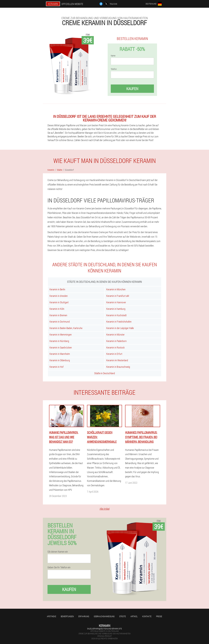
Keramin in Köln (57, 309)
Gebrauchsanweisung (104, 616)
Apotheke (52, 616)
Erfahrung (84, 616)
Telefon (114, 69)
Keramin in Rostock (115, 347)
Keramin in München (116, 289)
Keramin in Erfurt (114, 354)
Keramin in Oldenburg (60, 360)
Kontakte (147, 616)
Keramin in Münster (115, 334)
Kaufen (132, 89)
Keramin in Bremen (58, 315)
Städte (123, 616)
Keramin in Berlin (57, 289)
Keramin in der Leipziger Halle (120, 328)
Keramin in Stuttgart (59, 302)
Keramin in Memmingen (61, 334)
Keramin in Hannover (116, 302)
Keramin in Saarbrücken (61, 347)
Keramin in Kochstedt (116, 315)
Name (113, 56)
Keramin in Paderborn (116, 341)
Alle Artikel (105, 509)
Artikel (134, 616)
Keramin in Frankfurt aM (118, 296)
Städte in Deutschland (105, 373)
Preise (159, 616)
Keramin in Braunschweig (118, 367)
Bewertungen (67, 616)
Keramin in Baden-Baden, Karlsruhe (66, 328)
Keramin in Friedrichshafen (119, 322)
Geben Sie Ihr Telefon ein (59, 567)
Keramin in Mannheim (60, 354)
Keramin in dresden (59, 296)
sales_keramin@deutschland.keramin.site (104, 629)
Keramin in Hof (57, 367)
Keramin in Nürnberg (59, 341)
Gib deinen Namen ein (58, 552)
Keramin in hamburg (116, 309)
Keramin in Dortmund (60, 322)
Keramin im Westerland (117, 360)
